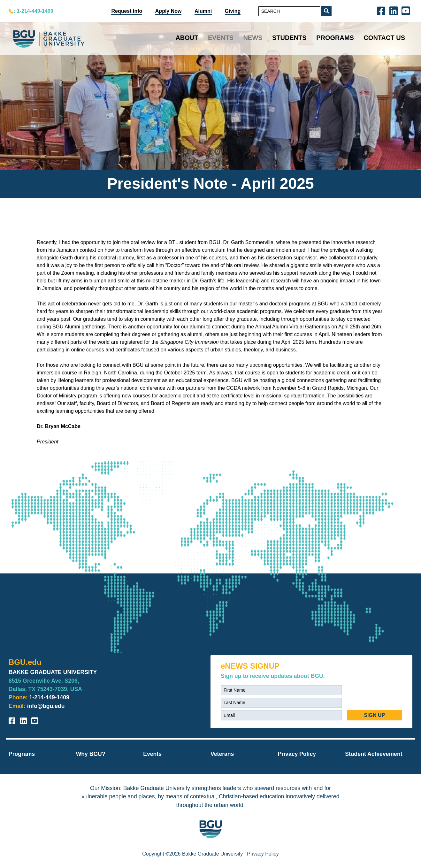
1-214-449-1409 (49, 697)
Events (221, 38)
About (187, 38)
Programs (335, 38)
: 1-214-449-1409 (34, 11)
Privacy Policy (297, 754)
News (253, 38)
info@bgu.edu (46, 706)
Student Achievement (374, 754)
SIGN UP (374, 715)
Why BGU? (91, 754)
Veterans (222, 754)
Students (289, 38)
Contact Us (384, 38)
